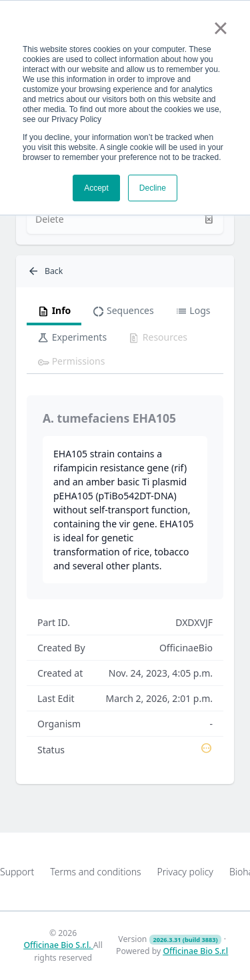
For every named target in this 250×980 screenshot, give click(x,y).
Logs (193, 311)
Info (54, 311)
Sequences (123, 311)
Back (45, 271)
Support (17, 872)
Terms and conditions (95, 872)
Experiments (72, 338)
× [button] (220, 28)
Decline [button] (153, 188)
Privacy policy (185, 872)
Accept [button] (96, 188)
